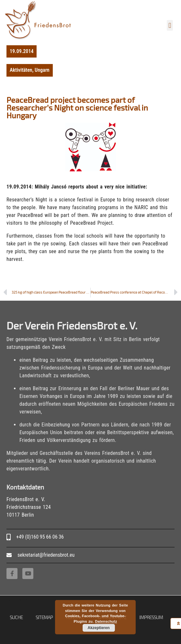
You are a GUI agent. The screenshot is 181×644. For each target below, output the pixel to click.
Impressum (151, 617)
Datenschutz (106, 621)
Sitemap (44, 617)
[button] (170, 25)
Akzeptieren (98, 628)
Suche (16, 617)
